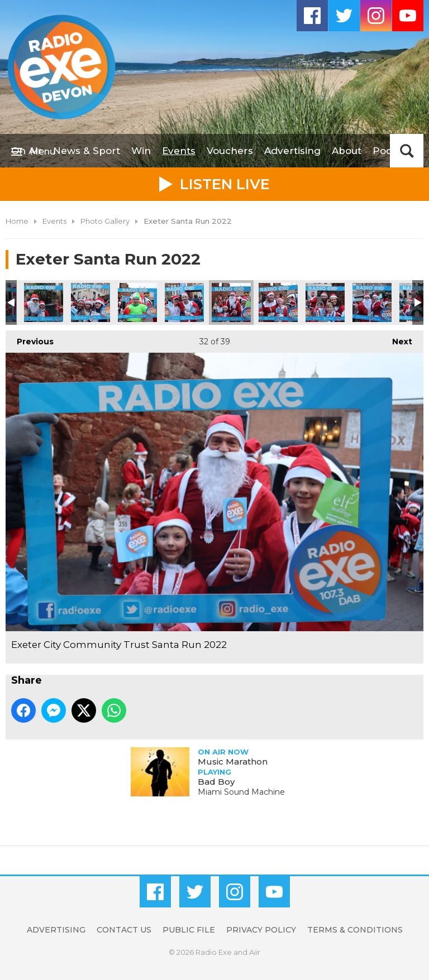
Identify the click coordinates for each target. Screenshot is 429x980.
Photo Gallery (105, 221)
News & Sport (87, 151)
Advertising (292, 151)
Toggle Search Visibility (407, 151)
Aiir (255, 952)
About (347, 151)
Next (397, 338)
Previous (30, 338)
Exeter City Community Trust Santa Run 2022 (44, 302)
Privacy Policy (261, 930)
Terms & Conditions (355, 930)
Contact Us (124, 930)
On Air (27, 151)
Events (179, 151)
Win (141, 151)
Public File (189, 930)
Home (17, 221)
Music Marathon (233, 762)
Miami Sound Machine (241, 792)
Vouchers (230, 151)
